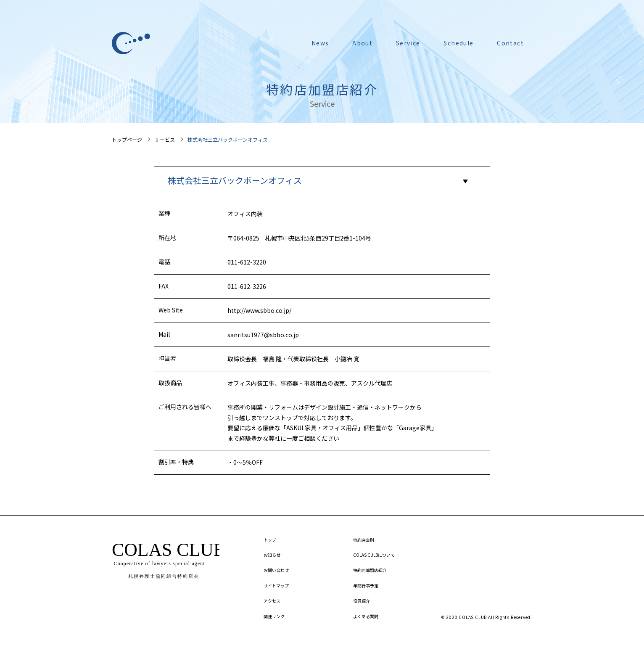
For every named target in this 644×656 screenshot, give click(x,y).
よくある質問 (366, 616)
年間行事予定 (366, 586)
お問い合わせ (276, 570)
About (362, 43)
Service (408, 43)
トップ (270, 540)
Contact (510, 43)
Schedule (458, 43)
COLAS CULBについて (374, 555)
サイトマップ (276, 586)
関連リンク (274, 616)
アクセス (272, 601)
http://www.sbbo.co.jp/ (259, 310)
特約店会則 (364, 540)
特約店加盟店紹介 (370, 570)
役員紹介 (362, 601)
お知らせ (272, 555)
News (320, 43)
